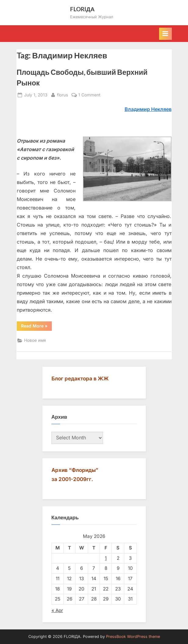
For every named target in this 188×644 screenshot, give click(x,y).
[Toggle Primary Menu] (165, 34)
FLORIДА (82, 9)
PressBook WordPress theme (133, 637)
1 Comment (89, 95)
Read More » (36, 327)
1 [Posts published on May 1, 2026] (106, 558)
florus (62, 94)
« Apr (57, 610)
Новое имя (35, 340)
